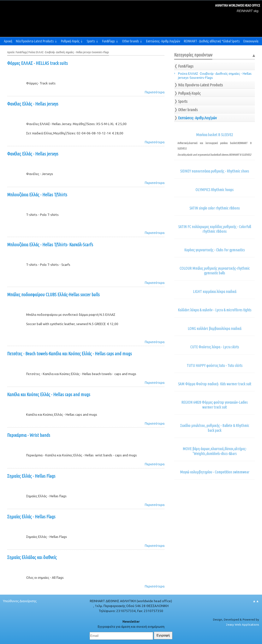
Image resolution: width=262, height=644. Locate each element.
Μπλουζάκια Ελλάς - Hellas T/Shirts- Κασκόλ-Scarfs (50, 245)
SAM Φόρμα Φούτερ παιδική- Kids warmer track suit (215, 384)
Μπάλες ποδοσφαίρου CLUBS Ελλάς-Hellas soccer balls (53, 295)
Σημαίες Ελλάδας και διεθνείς (32, 557)
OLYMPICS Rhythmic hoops (214, 190)
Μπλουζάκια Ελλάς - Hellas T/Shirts (37, 195)
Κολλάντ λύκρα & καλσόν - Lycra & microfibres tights (215, 310)
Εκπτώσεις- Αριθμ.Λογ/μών (163, 41)
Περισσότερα (155, 92)
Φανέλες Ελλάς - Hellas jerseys (33, 104)
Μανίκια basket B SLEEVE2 (214, 135)
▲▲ (256, 601)
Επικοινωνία (251, 41)
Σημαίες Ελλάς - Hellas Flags (31, 476)
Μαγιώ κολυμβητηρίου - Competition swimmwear (215, 472)
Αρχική (8, 41)
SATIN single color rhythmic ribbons (215, 208)
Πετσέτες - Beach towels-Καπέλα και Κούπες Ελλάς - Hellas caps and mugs (69, 354)
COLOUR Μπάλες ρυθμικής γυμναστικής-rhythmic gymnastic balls (215, 271)
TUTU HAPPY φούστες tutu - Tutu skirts (215, 366)
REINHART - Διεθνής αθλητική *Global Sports (212, 41)
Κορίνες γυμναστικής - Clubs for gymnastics (214, 250)
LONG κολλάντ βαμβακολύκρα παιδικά (214, 329)
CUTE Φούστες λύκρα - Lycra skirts (215, 347)
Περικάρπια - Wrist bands (29, 435)
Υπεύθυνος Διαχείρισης (20, 601)
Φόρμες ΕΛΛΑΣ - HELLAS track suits (37, 63)
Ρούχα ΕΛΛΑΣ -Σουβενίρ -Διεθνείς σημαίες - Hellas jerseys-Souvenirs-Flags (215, 76)
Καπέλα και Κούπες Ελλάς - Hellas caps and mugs (49, 394)
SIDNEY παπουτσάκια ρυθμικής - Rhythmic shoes (215, 171)
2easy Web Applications (243, 625)
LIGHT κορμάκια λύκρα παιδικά (215, 292)
